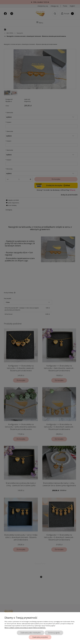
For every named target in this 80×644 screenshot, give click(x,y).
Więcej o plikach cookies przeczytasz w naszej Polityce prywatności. (25, 628)
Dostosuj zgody (54, 633)
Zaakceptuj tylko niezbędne (31, 633)
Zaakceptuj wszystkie (40, 637)
